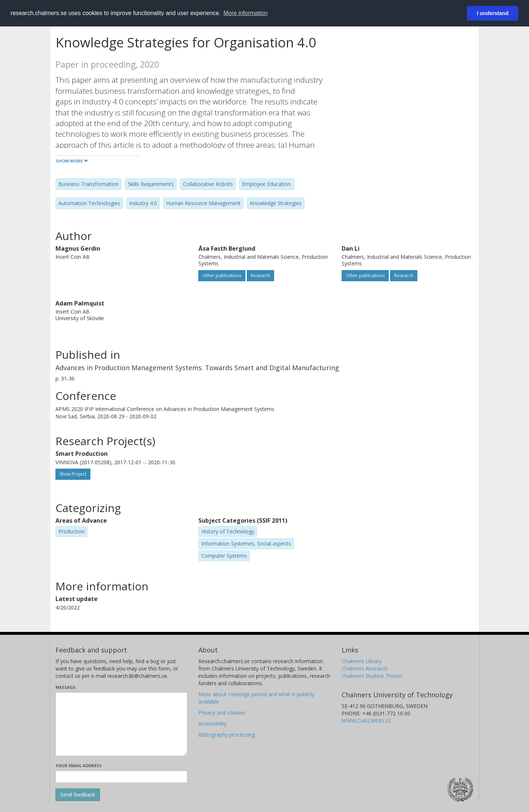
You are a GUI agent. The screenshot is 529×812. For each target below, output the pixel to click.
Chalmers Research (365, 668)
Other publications (222, 276)
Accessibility (213, 724)
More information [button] (245, 13)
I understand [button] (493, 13)
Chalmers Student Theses (372, 676)
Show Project (73, 474)
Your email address (79, 766)
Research (260, 276)
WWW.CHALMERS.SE (366, 721)
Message (65, 687)
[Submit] (78, 795)
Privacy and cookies (222, 713)
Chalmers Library (362, 661)
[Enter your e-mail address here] (121, 777)
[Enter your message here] (121, 724)
